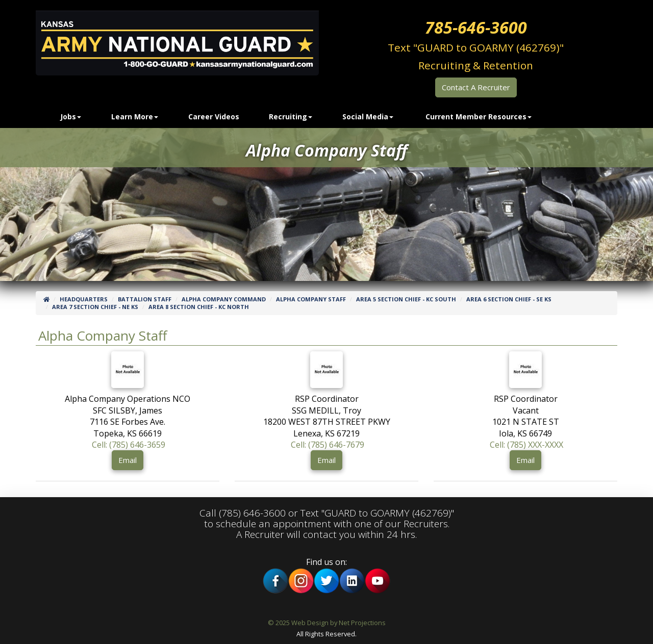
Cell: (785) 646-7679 (328, 445)
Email (128, 460)
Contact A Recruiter (476, 87)
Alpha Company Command (224, 299)
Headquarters (84, 299)
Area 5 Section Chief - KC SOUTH (406, 299)
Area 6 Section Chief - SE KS (509, 299)
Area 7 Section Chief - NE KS (95, 307)
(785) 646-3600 (252, 513)
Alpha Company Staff (311, 299)
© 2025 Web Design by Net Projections (327, 623)
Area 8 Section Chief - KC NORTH (199, 307)
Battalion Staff (145, 299)
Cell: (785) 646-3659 (129, 445)
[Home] (46, 299)
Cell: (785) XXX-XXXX (526, 445)
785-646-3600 (476, 27)
